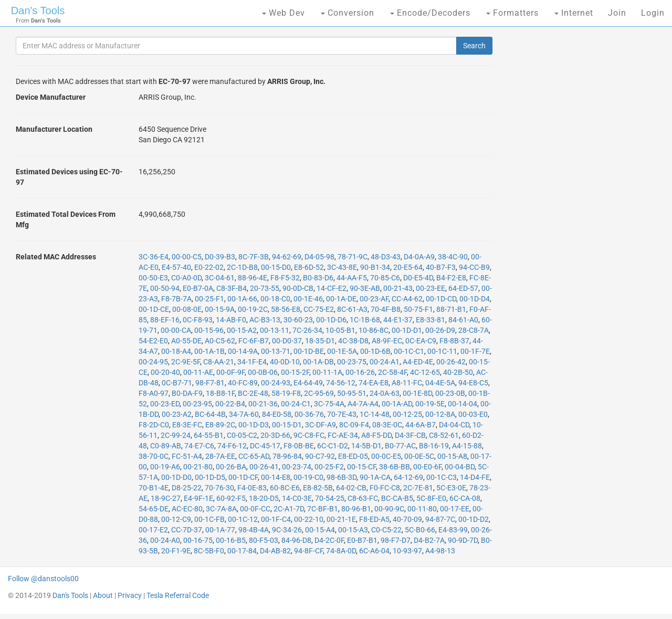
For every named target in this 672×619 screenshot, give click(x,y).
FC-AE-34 (343, 435)
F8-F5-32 (285, 278)
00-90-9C (389, 509)
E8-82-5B (318, 488)
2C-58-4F (392, 372)
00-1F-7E (475, 351)
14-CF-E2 (332, 288)
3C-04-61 (220, 278)
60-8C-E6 (285, 488)
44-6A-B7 (421, 425)
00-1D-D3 (254, 425)
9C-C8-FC (309, 435)
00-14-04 (463, 404)
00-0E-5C (419, 456)
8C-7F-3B (254, 257)
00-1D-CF (243, 477)
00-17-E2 (153, 530)
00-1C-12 (243, 519)
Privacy (130, 595)
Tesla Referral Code (178, 595)
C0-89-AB (166, 446)
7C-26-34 (307, 330)
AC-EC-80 (187, 509)
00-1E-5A (342, 351)
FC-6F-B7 (254, 341)
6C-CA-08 (465, 498)
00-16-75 (198, 540)
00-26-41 (264, 467)
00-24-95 (153, 362)
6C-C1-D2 (333, 446)
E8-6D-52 (309, 267)
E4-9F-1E (198, 498)
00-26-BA (231, 467)
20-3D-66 (275, 435)
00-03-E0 (473, 414)
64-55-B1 (209, 435)
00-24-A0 (165, 540)
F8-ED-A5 (374, 519)
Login (653, 13)
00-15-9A (220, 309)
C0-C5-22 (386, 530)
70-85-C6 (385, 278)
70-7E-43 (342, 414)
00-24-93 (276, 383)
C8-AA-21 (219, 362)
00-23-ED (165, 404)
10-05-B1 (340, 330)
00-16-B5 (231, 540)
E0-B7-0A (198, 288)
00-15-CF (361, 467)
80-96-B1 (356, 509)
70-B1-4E (154, 488)
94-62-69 (287, 257)
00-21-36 (263, 404)
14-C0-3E (297, 498)
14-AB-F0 (231, 320)
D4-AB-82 (275, 551)
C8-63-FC (363, 498)
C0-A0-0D (186, 278)
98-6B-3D (342, 477)
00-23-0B (450, 393)
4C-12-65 (425, 372)
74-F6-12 (232, 446)
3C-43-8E (342, 267)
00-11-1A (327, 372)
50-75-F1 (418, 309)
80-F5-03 (264, 540)
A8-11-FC (407, 383)
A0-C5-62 (220, 341)
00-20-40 (165, 372)
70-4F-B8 (386, 309)
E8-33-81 (430, 320)
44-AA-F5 (352, 278)
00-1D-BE (309, 351)
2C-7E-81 (418, 488)
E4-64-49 (308, 383)
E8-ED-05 (353, 456)
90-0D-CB (298, 288)
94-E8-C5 (473, 383)
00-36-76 (309, 414)
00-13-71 (276, 351)
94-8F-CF (308, 551)
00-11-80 (422, 509)
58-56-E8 (286, 309)
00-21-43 (398, 288)
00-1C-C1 (409, 351)
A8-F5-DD (376, 435)
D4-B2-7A (429, 540)
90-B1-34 (375, 267)
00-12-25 (407, 414)
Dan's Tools (38, 11)
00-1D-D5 (210, 477)
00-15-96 (209, 330)
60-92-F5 (231, 498)
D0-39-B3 (220, 257)
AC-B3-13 (265, 320)
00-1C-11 (442, 351)
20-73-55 (265, 288)
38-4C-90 (453, 257)
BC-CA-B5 (397, 498)
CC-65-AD (254, 456)
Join (617, 13)
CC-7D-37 (187, 530)
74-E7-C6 (199, 446)
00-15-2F (295, 372)
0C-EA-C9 (421, 341)
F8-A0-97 (154, 393)
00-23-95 (197, 404)
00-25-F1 (209, 299)
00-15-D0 (276, 267)
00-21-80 (198, 467)
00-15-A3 (353, 530)
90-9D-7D (463, 540)
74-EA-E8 (374, 383)
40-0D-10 (285, 362)
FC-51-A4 (187, 456)
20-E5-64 (408, 267)
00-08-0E (187, 309)
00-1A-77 (220, 530)
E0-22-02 (209, 267)
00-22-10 (309, 519)
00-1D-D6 (331, 320)
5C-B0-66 (420, 530)
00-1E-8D (417, 393)
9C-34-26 (287, 530)
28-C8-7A (474, 330)
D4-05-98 (319, 257)
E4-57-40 (176, 267)
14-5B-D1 (366, 446)
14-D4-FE (475, 477)
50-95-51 (352, 393)
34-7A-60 (244, 414)
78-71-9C (353, 257)
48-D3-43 (386, 257)
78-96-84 (287, 456)
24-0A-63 (385, 393)
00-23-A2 (177, 414)
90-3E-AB (365, 288)
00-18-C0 (275, 299)
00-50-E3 (153, 278)
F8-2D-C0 (154, 425)
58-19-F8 (286, 393)
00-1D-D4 (475, 299)
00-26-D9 (440, 330)
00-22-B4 (230, 404)
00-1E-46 (308, 299)
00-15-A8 (452, 456)
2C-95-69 (319, 393)
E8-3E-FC (187, 425)
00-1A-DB (318, 362)
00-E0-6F (427, 467)
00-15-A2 (242, 330)
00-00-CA (176, 330)
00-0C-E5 (386, 456)
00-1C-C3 (442, 477)
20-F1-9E (176, 551)
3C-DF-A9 (321, 425)
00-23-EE (430, 288)
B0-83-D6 (318, 278)
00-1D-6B (375, 351)
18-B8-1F (220, 393)
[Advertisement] (582, 200)
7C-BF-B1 (323, 509)
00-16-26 (360, 372)
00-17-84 (242, 551)
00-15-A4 (320, 530)
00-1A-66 (242, 299)
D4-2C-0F (329, 540)
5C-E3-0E (451, 488)
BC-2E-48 (253, 393)
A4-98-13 (440, 551)
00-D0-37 (287, 341)
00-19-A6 (165, 467)
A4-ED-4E (418, 362)
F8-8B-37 (454, 341)
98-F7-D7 (396, 540)
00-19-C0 (308, 477)
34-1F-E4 (252, 362)
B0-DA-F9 (187, 393)
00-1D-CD (441, 299)
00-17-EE (455, 509)
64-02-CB (351, 488)
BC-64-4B (210, 414)
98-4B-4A (254, 530)
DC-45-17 (265, 446)
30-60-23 (298, 320)
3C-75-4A (329, 404)
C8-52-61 (444, 435)
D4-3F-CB (410, 435)
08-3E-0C (387, 425)
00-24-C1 (296, 404)
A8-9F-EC (387, 341)
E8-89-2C (220, 425)
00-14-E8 (276, 477)
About (103, 595)
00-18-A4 (176, 351)
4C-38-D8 (353, 341)
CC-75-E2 (319, 309)
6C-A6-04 (374, 551)
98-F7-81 (210, 383)
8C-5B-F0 (209, 551)
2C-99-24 (176, 435)
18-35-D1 (320, 341)
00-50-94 (165, 288)
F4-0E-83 (252, 488)
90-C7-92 (320, 456)
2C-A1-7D (289, 509)
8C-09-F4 (354, 425)
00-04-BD (460, 467)
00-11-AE (198, 372)
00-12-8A (440, 414)
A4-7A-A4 (363, 404)
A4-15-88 (467, 446)
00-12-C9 (176, 519)
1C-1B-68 (365, 320)
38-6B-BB (395, 467)
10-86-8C (374, 330)
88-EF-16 (165, 320)
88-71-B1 (451, 309)
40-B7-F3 (441, 267)
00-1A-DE (341, 299)
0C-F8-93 (198, 320)
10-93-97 (407, 551)
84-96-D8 (296, 540)
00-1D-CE (154, 309)
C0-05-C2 (242, 435)
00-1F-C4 (276, 519)
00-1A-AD (397, 404)
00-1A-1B (209, 351)
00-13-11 (275, 330)
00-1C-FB (209, 519)
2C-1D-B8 (242, 267)
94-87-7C (440, 519)
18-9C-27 (166, 498)
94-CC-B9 (474, 267)
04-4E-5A (440, 383)
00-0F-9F (230, 372)
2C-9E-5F (186, 362)
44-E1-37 (398, 320)
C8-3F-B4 (232, 288)
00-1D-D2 (474, 519)
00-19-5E (430, 404)
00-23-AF (374, 299)
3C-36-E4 (154, 257)
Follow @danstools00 (43, 579)
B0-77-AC (400, 446)
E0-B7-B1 (362, 540)
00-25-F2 (329, 467)
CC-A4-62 (407, 299)
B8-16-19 (434, 446)
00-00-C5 (187, 257)
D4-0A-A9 (419, 257)
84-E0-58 (277, 414)
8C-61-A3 (352, 309)
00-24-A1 (385, 362)
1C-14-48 (375, 414)
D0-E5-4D (418, 278)
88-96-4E (253, 278)
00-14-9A (243, 351)
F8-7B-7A (176, 299)
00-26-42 (451, 362)
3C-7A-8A (221, 509)
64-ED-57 (463, 288)
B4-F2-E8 (451, 278)
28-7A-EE (220, 456)
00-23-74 (297, 467)
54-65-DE (154, 509)
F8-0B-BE (299, 446)
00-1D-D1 (407, 330)
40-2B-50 (458, 372)
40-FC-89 (243, 383)
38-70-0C (154, 456)
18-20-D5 (264, 498)
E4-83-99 (453, 530)
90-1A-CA (375, 477)
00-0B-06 (263, 372)
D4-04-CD (454, 425)
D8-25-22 (187, 488)
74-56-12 (341, 383)
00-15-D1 (287, 425)
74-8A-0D (341, 551)
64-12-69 (408, 477)
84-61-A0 (463, 320)
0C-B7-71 (177, 383)
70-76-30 (219, 488)
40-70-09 (407, 519)
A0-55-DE (186, 341)
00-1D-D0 (176, 477)
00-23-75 (352, 362)
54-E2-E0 (153, 341)
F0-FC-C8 (385, 488)
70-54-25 (330, 498)
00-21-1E (341, 519)
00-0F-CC (255, 509)
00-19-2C (253, 309)
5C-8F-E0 (431, 498)
